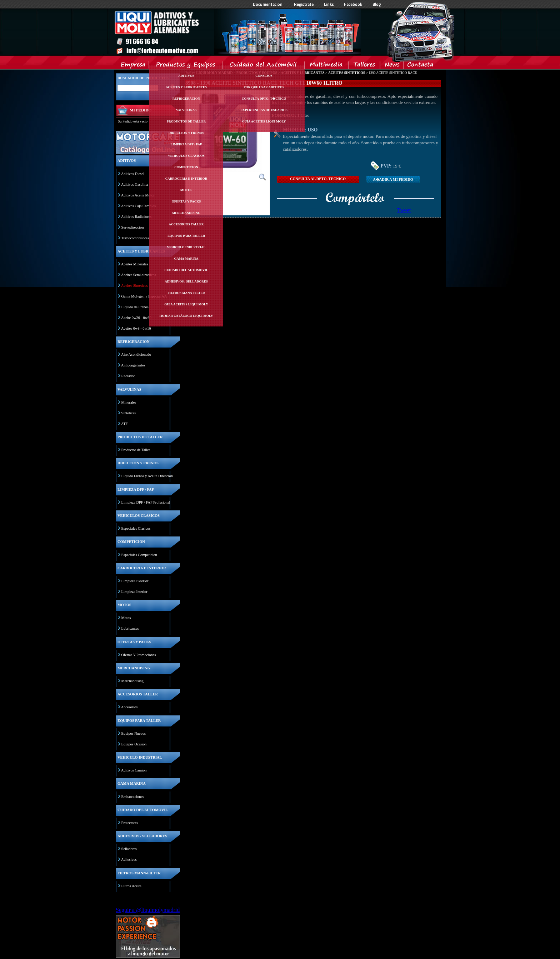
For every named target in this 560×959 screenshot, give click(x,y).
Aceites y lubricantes (186, 87)
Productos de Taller (136, 450)
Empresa (133, 66)
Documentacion (268, 4)
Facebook (353, 4)
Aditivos (186, 76)
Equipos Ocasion (134, 744)
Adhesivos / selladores (186, 281)
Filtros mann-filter (186, 293)
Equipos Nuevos (134, 733)
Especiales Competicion (139, 555)
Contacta (420, 66)
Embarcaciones (133, 797)
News (392, 66)
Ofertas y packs (186, 201)
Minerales (129, 402)
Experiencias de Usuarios (264, 110)
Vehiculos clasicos (186, 156)
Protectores (130, 823)
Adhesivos (129, 860)
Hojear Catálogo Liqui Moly (186, 316)
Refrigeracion (186, 99)
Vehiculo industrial (186, 247)
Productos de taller (186, 121)
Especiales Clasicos (136, 528)
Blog (377, 4)
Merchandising (186, 213)
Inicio (237, 32)
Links (329, 4)
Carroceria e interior (186, 179)
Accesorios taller (186, 224)
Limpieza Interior (134, 592)
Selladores (129, 849)
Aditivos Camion (134, 770)
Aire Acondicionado (136, 354)
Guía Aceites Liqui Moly (186, 304)
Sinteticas (129, 413)
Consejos (264, 76)
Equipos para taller (186, 236)
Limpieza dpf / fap (186, 144)
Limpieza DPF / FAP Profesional (146, 502)
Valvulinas (186, 110)
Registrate (304, 4)
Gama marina (186, 259)
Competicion (186, 167)
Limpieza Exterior (135, 581)
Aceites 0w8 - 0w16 (136, 328)
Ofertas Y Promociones (139, 655)
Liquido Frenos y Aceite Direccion (147, 476)
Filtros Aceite (131, 886)
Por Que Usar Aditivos (264, 87)
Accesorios (129, 707)
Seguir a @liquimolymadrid (148, 910)
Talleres (364, 66)
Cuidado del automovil (186, 270)
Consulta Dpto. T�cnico (264, 99)
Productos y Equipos (186, 66)
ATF (124, 424)
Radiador (128, 376)
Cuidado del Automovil (264, 66)
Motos (186, 190)
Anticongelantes (133, 365)
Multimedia (327, 66)
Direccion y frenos (186, 133)
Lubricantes (130, 628)
